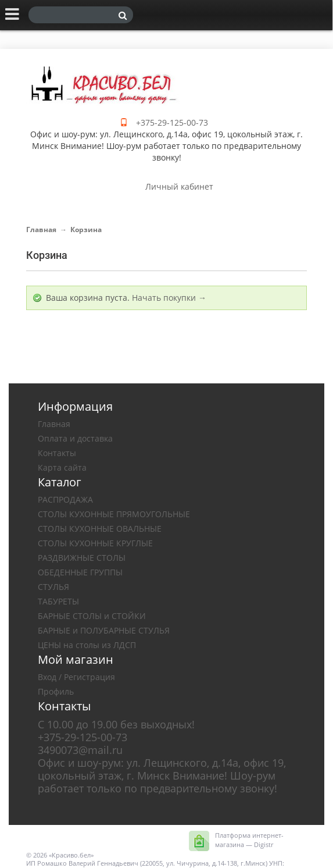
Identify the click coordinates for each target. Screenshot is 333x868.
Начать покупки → (169, 298)
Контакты (57, 453)
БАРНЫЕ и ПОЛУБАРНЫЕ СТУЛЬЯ (104, 630)
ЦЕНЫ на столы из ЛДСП (87, 645)
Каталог (60, 482)
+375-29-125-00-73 (172, 122)
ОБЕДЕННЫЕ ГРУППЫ (80, 572)
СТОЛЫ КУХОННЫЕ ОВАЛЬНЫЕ (100, 529)
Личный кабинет (179, 186)
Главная (41, 230)
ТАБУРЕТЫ (58, 601)
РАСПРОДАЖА (65, 499)
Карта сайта (62, 467)
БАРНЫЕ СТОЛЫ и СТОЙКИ (92, 616)
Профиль (56, 691)
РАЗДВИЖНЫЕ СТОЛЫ (82, 558)
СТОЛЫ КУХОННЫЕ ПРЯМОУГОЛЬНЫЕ (114, 514)
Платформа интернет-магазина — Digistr (249, 840)
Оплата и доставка (75, 438)
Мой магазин (76, 659)
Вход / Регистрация (76, 677)
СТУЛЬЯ (53, 587)
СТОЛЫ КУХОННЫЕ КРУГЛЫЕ (95, 543)
